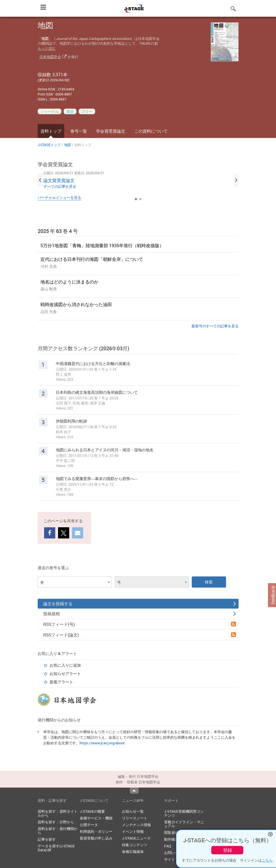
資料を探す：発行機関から (58, 831)
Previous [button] (40, 180)
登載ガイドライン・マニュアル (184, 824)
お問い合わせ (175, 853)
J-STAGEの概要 (92, 811)
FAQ (168, 846)
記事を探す (47, 839)
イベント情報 (133, 831)
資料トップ (51, 131)
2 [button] (140, 199)
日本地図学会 (50, 57)
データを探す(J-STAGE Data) (56, 848)
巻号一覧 (79, 131)
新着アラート (61, 682)
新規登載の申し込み (96, 838)
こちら (267, 860)
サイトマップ (175, 859)
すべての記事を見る (60, 186)
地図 (68, 145)
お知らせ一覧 (133, 811)
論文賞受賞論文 (59, 180)
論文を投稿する (140, 604)
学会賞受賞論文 (111, 131)
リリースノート (135, 818)
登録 (227, 850)
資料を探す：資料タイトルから (58, 813)
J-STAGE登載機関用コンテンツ (184, 813)
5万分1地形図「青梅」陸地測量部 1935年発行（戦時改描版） (102, 245)
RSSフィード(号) (140, 624)
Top (134, 791)
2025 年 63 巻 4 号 (58, 231)
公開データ (89, 825)
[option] (138, 180)
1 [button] (136, 199)
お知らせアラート (65, 673)
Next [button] (236, 180)
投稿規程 (140, 614)
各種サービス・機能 (96, 818)
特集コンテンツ (135, 845)
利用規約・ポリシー (96, 831)
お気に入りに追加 (65, 665)
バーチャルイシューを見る (59, 197)
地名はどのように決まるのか (69, 282)
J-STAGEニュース (136, 838)
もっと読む (47, 48)
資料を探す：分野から (56, 822)
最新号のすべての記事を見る (215, 326)
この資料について (151, 131)
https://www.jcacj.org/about (102, 743)
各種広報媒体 (133, 852)
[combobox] (75, 582)
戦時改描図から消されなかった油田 (76, 304)
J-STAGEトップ (49, 145)
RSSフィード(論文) (140, 635)
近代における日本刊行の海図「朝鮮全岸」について (92, 259)
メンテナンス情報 (136, 825)
